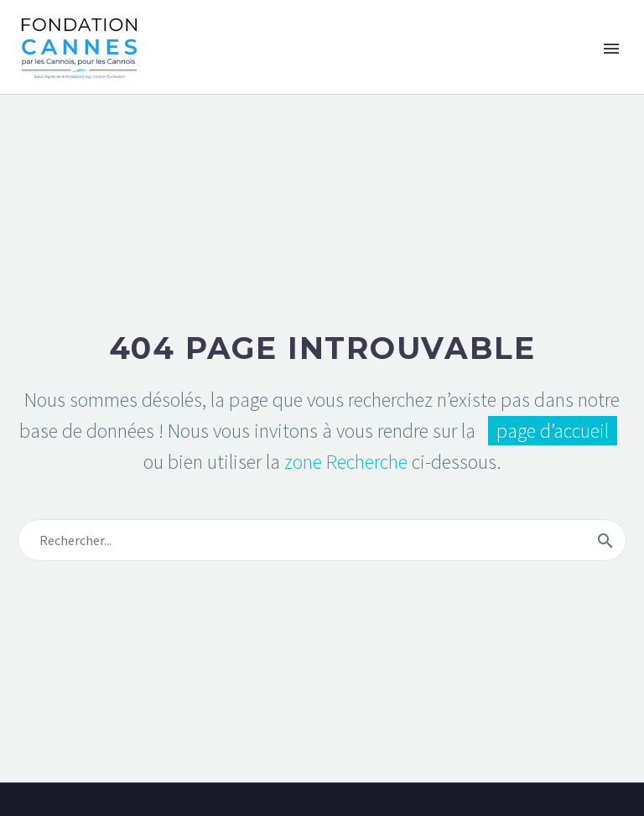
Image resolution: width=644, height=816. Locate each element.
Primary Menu (611, 49)
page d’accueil (553, 431)
